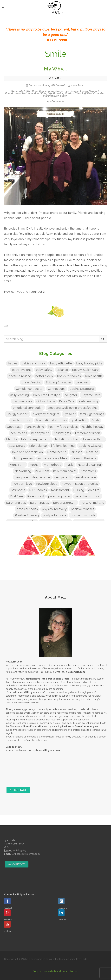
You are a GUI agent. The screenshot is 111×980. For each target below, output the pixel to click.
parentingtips (39, 503)
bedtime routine (20, 376)
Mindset (76, 452)
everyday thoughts (46, 414)
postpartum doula (83, 515)
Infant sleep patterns (36, 439)
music (69, 465)
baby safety (44, 370)
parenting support (88, 496)
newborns (18, 490)
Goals (95, 420)
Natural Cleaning (75, 93)
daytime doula (22, 401)
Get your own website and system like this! (55, 971)
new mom (42, 471)
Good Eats (40, 93)
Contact (18, 790)
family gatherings (92, 414)
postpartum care (55, 515)
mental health (57, 452)
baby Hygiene (22, 370)
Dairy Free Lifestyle (67, 91)
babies (13, 363)
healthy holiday (93, 427)
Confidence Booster (30, 389)
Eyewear (69, 414)
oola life (94, 490)
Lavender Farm (94, 439)
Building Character (59, 382)
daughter (71, 395)
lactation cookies (67, 439)
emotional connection (28, 408)
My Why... (55, 69)
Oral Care (93, 93)
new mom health (65, 471)
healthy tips (19, 433)
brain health (93, 376)
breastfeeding (32, 382)
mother (35, 465)
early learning (88, 401)
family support (21, 420)
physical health (27, 509)
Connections (47, 91)
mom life (92, 452)
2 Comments (56, 101)
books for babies (69, 376)
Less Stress (17, 446)
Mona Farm (17, 465)
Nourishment (60, 490)
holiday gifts (62, 433)
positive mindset (82, 509)
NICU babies (38, 490)
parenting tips (16, 503)
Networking (23, 471)
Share (55, 78)
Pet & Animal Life (92, 503)
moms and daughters (53, 458)
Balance (62, 370)
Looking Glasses (90, 446)
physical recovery (54, 509)
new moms (88, 471)
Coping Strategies (82, 389)
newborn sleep (47, 484)
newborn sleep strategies (80, 484)
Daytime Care (91, 395)
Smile (63, 96)
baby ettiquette (61, 363)
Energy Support (89, 91)
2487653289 (19, 850)
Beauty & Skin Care (26, 91)
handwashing (35, 427)
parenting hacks (59, 496)
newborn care (86, 477)
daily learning (19, 395)
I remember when (88, 433)
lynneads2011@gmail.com (26, 854)
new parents (63, 477)
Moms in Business (84, 458)
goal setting (79, 420)
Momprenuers (24, 458)
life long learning (63, 446)
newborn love (22, 484)
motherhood (53, 465)
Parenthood (36, 496)
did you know (46, 401)
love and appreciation (27, 452)
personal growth (65, 503)
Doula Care (67, 401)
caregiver (82, 382)
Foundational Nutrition (19, 93)
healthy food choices (63, 427)
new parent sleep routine (32, 477)
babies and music (34, 363)
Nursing (79, 490)
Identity (12, 439)
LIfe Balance (56, 93)
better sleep (44, 376)
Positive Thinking (27, 515)
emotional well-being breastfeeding (72, 408)
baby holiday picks (89, 363)
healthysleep (40, 433)
